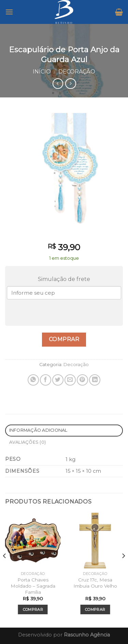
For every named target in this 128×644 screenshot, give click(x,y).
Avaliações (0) (28, 442)
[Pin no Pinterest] (82, 380)
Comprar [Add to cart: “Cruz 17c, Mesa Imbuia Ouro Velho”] (95, 609)
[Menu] (9, 12)
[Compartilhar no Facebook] (46, 380)
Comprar (64, 339)
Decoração (77, 72)
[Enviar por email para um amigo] (70, 380)
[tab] (64, 431)
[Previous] (5, 569)
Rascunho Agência (87, 635)
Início (42, 72)
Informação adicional (38, 430)
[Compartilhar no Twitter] (58, 380)
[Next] (123, 569)
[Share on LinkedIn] (95, 380)
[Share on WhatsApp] (33, 380)
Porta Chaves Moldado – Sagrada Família (33, 586)
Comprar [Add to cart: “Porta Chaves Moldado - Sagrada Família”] (33, 609)
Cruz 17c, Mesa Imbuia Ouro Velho (95, 583)
